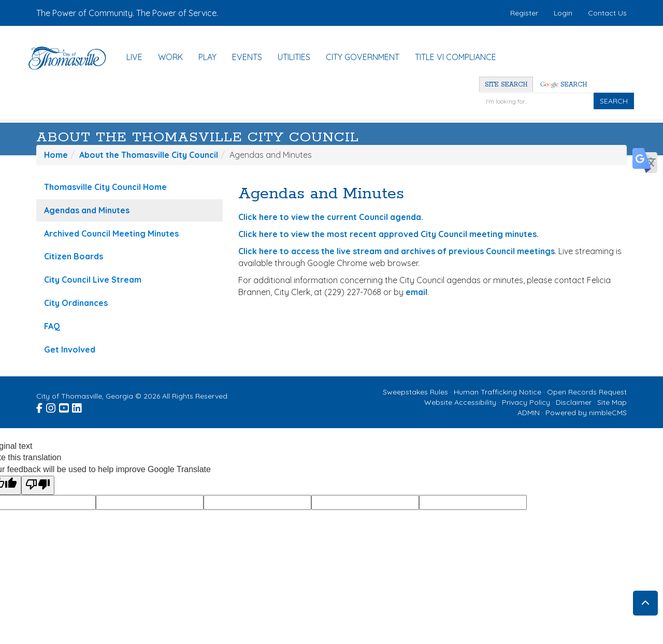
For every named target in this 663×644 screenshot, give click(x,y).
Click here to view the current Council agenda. (331, 217)
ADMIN (529, 413)
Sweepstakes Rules (415, 392)
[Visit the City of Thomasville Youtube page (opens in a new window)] (64, 406)
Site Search (506, 85)
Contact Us (607, 13)
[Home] (73, 58)
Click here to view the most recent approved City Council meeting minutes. (388, 234)
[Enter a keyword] (536, 101)
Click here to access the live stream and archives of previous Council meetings (397, 251)
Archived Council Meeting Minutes (111, 233)
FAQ (52, 326)
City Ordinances (76, 303)
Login (563, 13)
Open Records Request (587, 392)
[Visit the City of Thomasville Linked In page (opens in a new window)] (77, 406)
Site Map (612, 402)
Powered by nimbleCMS (586, 413)
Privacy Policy (526, 402)
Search (564, 85)
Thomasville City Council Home (105, 187)
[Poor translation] (38, 485)
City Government (363, 57)
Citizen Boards (74, 256)
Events (247, 57)
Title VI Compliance (456, 57)
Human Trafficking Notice (498, 392)
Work (170, 57)
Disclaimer (574, 402)
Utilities (294, 57)
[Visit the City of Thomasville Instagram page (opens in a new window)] (52, 406)
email (416, 292)
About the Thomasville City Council (198, 137)
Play (207, 57)
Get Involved (70, 349)
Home (56, 155)
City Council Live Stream (93, 280)
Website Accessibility (460, 402)
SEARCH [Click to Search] (614, 101)
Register (524, 13)
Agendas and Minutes (87, 210)
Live (134, 57)
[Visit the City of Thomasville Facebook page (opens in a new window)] (40, 406)
